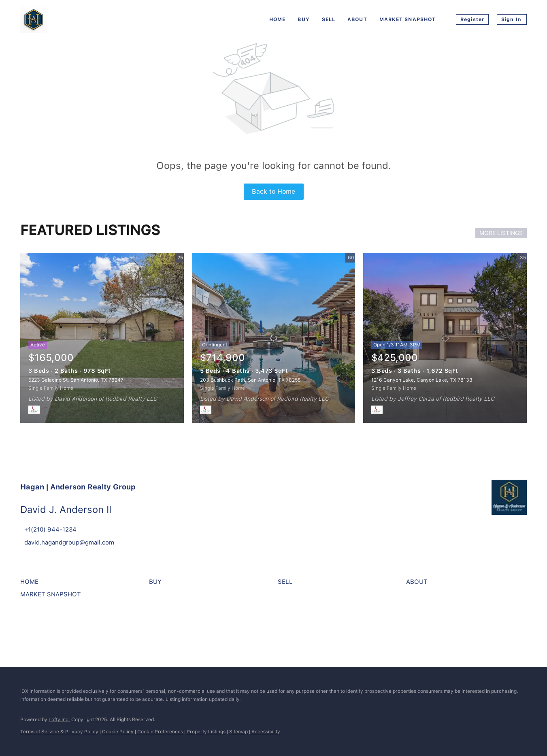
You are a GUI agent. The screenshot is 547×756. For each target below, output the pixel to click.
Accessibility (266, 732)
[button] (31, 585)
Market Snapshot (408, 19)
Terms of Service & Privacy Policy (59, 732)
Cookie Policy (118, 732)
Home (277, 19)
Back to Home (273, 191)
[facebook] (28, 626)
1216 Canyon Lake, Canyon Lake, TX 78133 (422, 380)
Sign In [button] (511, 19)
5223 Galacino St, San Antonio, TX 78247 (76, 380)
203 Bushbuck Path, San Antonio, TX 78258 (250, 380)
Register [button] (472, 19)
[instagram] (51, 626)
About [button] (357, 19)
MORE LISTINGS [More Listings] (501, 233)
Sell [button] (329, 19)
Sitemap (238, 732)
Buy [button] (303, 19)
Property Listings (206, 732)
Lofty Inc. (59, 720)
